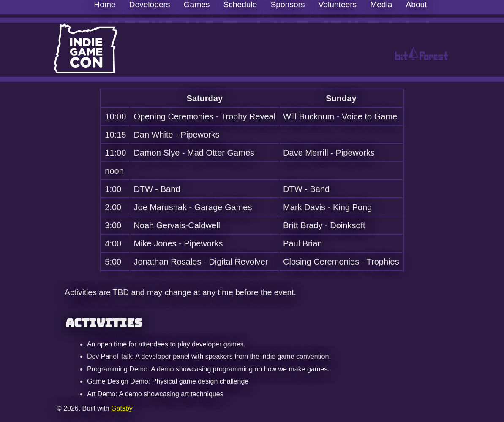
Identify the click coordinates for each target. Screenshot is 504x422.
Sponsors (287, 4)
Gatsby (122, 408)
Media (381, 4)
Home (105, 4)
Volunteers (338, 4)
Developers (150, 4)
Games (197, 4)
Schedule (240, 4)
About (416, 4)
